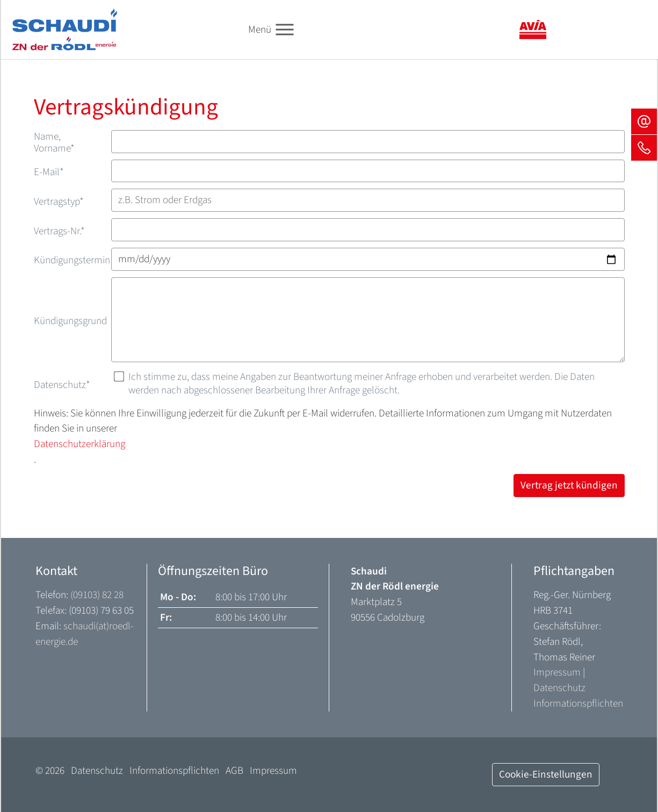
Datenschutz (62, 385)
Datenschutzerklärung (79, 444)
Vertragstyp (59, 202)
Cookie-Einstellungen (546, 774)
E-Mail (49, 172)
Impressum (557, 672)
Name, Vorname (54, 142)
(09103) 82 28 (97, 595)
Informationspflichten (578, 703)
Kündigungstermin (72, 260)
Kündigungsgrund (70, 321)
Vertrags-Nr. (59, 231)
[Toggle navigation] (284, 30)
